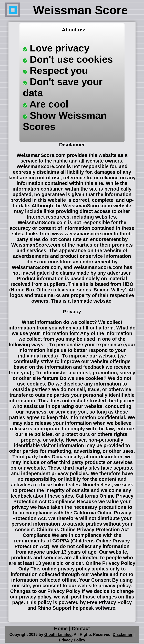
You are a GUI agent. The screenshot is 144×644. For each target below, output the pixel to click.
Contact (81, 629)
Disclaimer (123, 634)
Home (61, 629)
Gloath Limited (58, 634)
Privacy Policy (72, 640)
